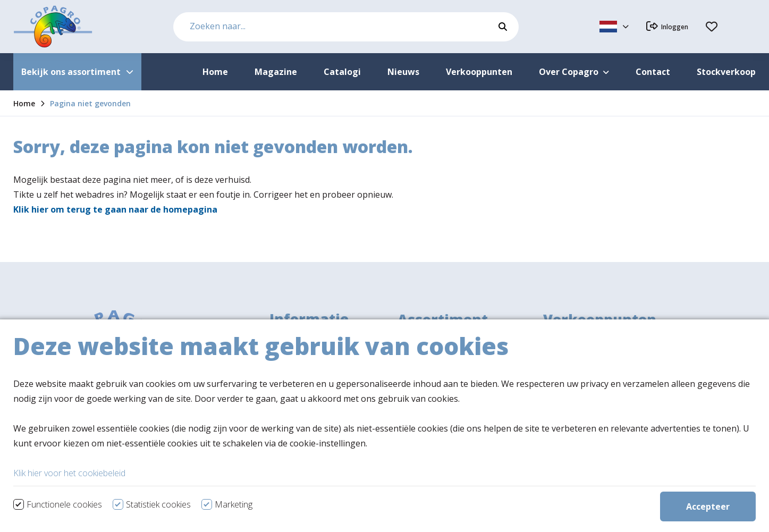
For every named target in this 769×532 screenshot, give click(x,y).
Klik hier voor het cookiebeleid (69, 514)
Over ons (288, 352)
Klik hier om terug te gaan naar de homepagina (115, 209)
